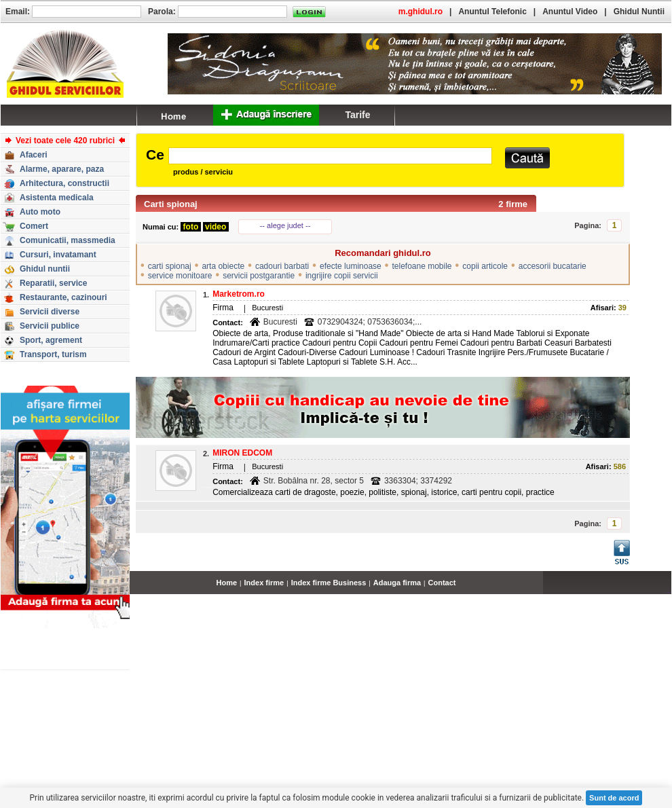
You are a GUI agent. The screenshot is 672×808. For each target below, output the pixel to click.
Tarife (357, 115)
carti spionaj (170, 266)
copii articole (485, 266)
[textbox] (330, 156)
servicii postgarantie (259, 276)
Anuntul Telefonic (492, 12)
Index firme (264, 583)
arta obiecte (223, 266)
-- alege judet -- (285, 225)
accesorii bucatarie (553, 266)
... (668, 590)
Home (227, 583)
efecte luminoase (351, 266)
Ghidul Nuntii (639, 12)
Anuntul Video (570, 12)
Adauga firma (397, 583)
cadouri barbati (282, 266)
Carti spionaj (171, 204)
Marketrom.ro (239, 294)
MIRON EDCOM (242, 453)
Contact (442, 583)
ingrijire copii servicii (342, 276)
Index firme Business (329, 583)
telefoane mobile (422, 266)
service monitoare (180, 276)
